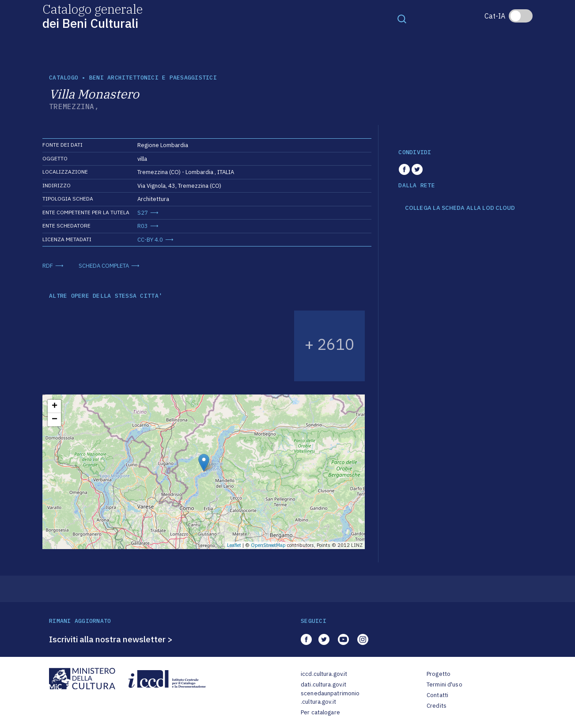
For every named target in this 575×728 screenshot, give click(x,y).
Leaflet (234, 545)
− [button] (55, 420)
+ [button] (55, 406)
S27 (143, 213)
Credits (437, 706)
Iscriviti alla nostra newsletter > (111, 639)
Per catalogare (320, 712)
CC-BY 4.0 (150, 240)
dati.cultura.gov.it (323, 684)
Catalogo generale (93, 16)
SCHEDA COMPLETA (104, 266)
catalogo (64, 78)
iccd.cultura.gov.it (324, 674)
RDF (48, 266)
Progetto (439, 674)
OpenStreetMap (268, 545)
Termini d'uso (444, 684)
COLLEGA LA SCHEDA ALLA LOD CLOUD (460, 208)
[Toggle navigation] (402, 19)
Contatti (437, 695)
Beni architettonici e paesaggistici (153, 78)
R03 (143, 226)
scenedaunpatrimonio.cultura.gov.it (330, 698)
